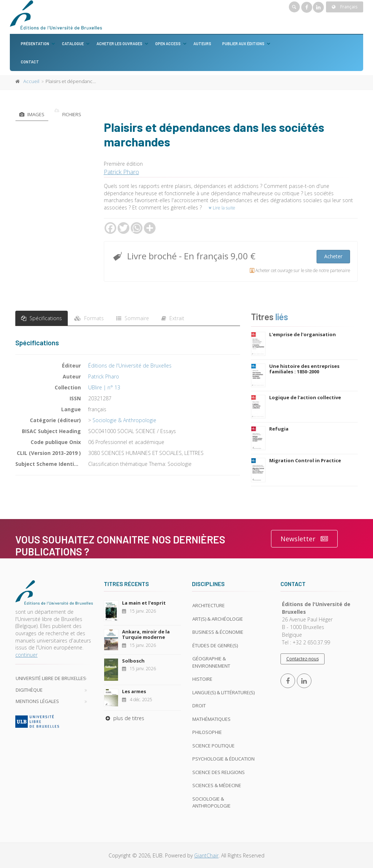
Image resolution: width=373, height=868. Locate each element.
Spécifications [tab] (42, 318)
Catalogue (73, 44)
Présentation (35, 44)
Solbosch (133, 661)
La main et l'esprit (144, 603)
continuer (26, 655)
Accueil (31, 81)
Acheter (333, 256)
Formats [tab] (89, 318)
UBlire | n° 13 (104, 387)
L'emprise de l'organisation (303, 334)
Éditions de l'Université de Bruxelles (130, 366)
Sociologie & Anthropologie (124, 420)
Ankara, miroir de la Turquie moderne (146, 635)
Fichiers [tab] (68, 114)
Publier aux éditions (243, 44)
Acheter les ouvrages (119, 44)
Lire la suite (222, 208)
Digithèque (29, 690)
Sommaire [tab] (133, 318)
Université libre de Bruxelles (51, 678)
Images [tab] (32, 114)
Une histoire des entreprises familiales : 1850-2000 (304, 369)
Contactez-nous (303, 659)
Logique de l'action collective (305, 397)
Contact (30, 62)
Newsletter (304, 539)
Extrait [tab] (173, 318)
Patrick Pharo (121, 172)
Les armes (134, 691)
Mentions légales (37, 701)
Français (345, 7)
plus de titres (124, 718)
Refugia (279, 429)
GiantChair (206, 855)
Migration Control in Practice (305, 460)
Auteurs (202, 44)
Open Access (168, 44)
